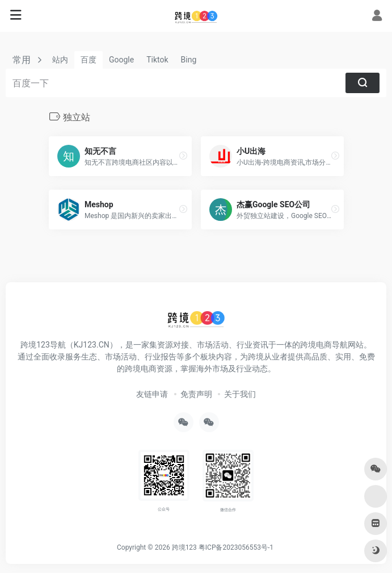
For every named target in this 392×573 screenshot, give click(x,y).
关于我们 (240, 394)
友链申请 (152, 394)
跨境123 (184, 547)
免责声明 (196, 394)
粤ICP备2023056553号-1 (236, 547)
